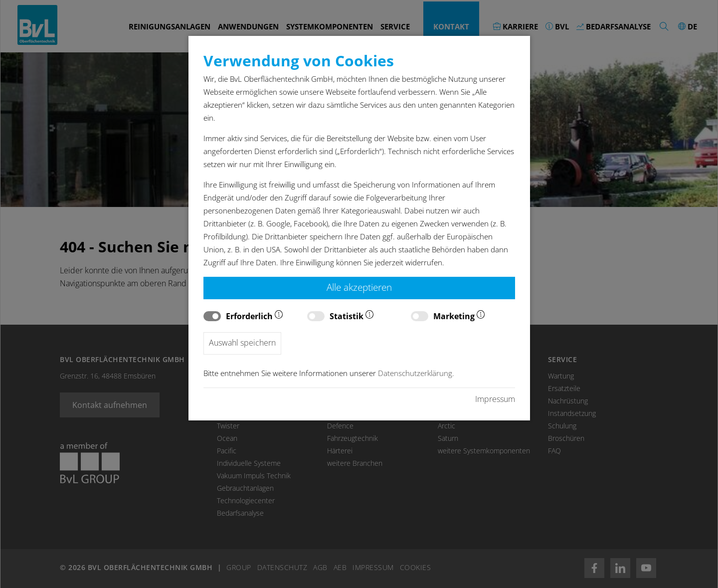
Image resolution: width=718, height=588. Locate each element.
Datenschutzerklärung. (416, 373)
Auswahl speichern (242, 343)
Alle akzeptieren (359, 287)
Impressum (495, 399)
